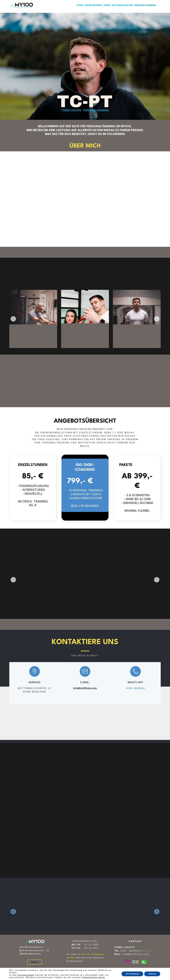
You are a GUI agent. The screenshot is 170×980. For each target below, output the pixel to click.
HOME (80, 5)
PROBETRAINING (93, 5)
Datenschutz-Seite (94, 977)
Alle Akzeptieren (132, 974)
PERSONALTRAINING (145, 5)
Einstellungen (26, 975)
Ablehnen (152, 974)
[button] (13, 319)
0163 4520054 (136, 688)
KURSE (107, 5)
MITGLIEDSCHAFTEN (122, 5)
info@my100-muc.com (85, 688)
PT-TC (34, 962)
